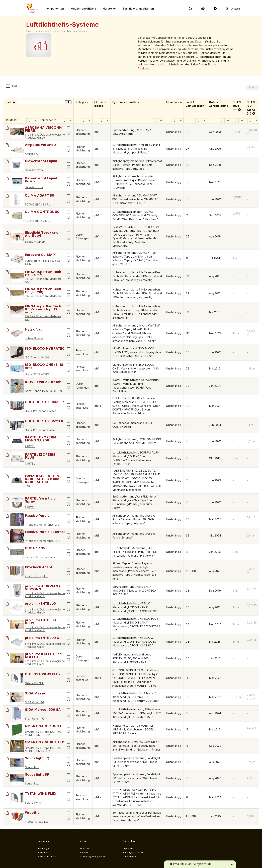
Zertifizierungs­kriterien (138, 9)
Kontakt (84, 853)
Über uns (85, 849)
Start (29, 31)
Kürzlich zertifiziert (83, 9)
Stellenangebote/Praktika (93, 857)
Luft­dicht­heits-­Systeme (47, 31)
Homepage (43, 849)
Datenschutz (129, 857)
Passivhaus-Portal (47, 857)
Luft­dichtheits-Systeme (75, 31)
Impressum (129, 849)
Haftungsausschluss (133, 853)
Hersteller (109, 9)
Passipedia (144, 69)
